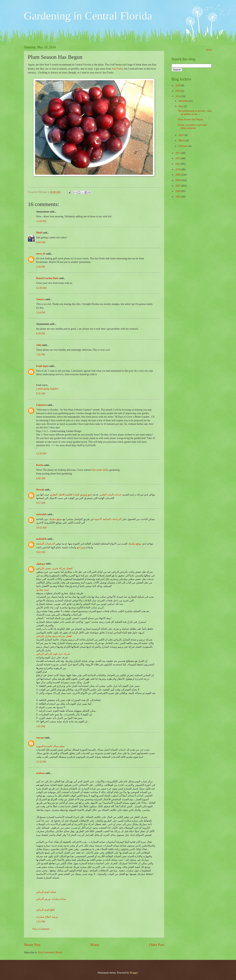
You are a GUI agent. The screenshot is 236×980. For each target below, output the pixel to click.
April (182, 135)
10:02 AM (41, 528)
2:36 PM (41, 267)
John (39, 345)
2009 (178, 175)
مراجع (80, 547)
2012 (178, 158)
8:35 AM (41, 394)
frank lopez (42, 366)
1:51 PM (41, 922)
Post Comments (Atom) (50, 952)
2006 (178, 191)
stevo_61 (41, 254)
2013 (178, 153)
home (209, 50)
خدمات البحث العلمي (111, 495)
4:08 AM (41, 478)
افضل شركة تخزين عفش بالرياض (54, 568)
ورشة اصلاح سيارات (47, 917)
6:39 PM (41, 334)
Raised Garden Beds (47, 278)
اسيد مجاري (42, 590)
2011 (178, 164)
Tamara (40, 299)
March (182, 140)
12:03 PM (41, 221)
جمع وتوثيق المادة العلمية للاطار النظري (71, 495)
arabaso (40, 773)
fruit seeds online (100, 470)
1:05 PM (41, 726)
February (183, 146)
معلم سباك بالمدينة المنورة (50, 746)
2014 (178, 96)
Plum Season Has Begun (190, 119)
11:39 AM (41, 288)
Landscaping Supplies (47, 389)
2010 (178, 169)
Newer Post (32, 945)
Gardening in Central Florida (88, 16)
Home (95, 945)
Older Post (157, 945)
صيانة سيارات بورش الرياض (51, 899)
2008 (178, 180)
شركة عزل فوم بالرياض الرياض (53, 654)
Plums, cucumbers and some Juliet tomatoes (192, 127)
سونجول (41, 564)
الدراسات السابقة (45, 544)
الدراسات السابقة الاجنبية (108, 519)
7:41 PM (41, 355)
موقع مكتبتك (55, 519)
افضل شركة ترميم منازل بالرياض (54, 636)
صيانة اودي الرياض (46, 892)
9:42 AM (41, 552)
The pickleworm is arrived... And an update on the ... (195, 113)
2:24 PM (41, 313)
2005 (178, 197)
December (184, 101)
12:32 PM (41, 762)
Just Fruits (117, 69)
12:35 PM (41, 454)
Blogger (134, 973)
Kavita (40, 465)
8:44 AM (41, 242)
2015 (178, 91)
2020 (178, 85)
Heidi (39, 233)
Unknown (41, 405)
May (181, 106)
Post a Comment (41, 929)
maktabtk (41, 514)
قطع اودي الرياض (45, 910)
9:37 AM (41, 503)
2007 (178, 186)
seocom (40, 738)
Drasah (40, 490)
